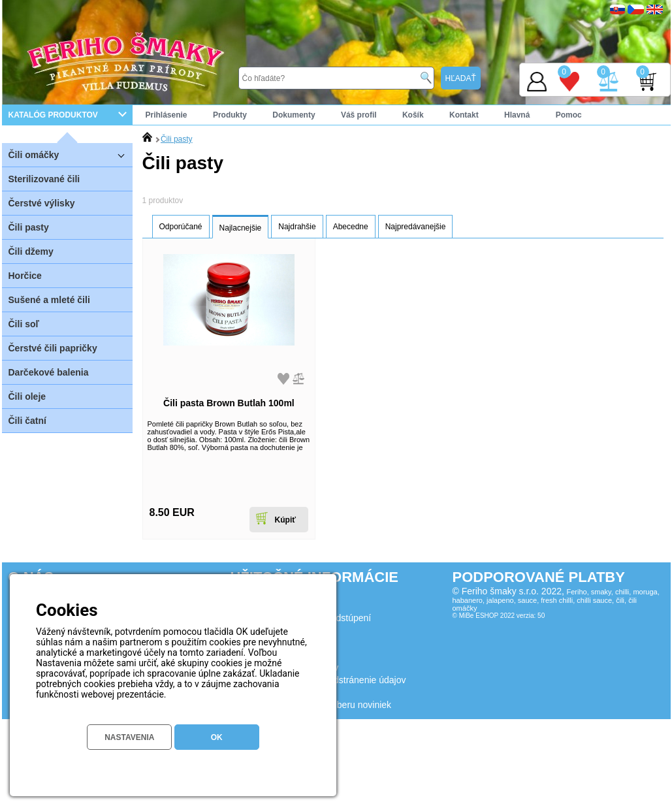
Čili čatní (27, 421)
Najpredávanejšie (416, 227)
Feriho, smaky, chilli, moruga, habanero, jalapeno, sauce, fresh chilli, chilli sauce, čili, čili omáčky (556, 600)
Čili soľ (24, 324)
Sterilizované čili (44, 179)
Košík (413, 115)
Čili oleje (27, 396)
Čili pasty (29, 227)
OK (217, 737)
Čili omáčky (71, 154)
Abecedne (351, 227)
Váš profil (359, 115)
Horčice (25, 276)
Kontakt (464, 115)
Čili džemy (31, 251)
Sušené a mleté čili (49, 300)
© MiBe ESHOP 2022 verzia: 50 (499, 616)
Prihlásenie (167, 115)
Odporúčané (181, 227)
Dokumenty (294, 115)
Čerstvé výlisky (42, 203)
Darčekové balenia (49, 372)
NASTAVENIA (129, 737)
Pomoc (569, 115)
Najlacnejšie (241, 228)
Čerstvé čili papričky (53, 348)
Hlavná (517, 115)
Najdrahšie (297, 227)
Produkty (230, 115)
